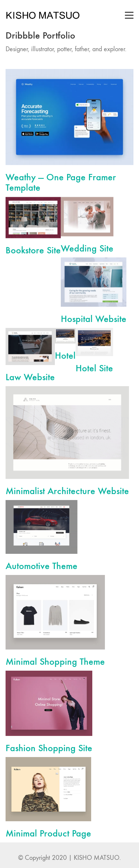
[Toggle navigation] (129, 15)
